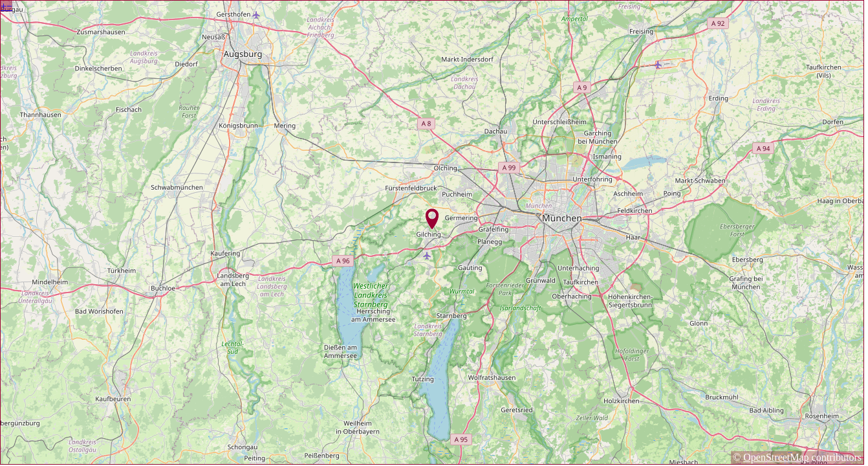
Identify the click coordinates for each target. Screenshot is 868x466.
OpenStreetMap (776, 457)
